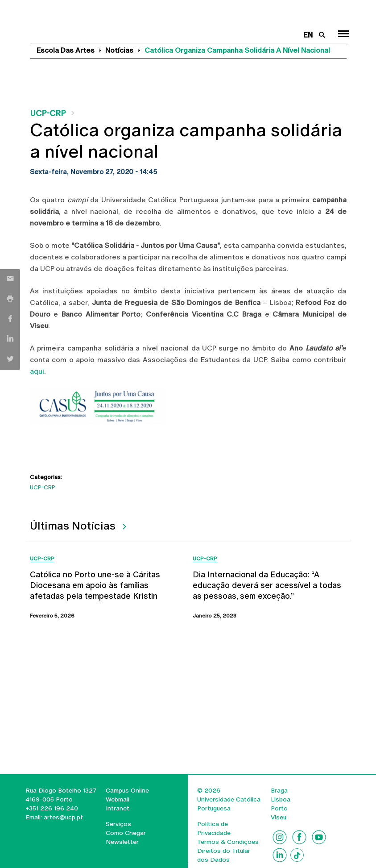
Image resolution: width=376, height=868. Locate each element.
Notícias (119, 50)
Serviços (118, 824)
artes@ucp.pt (62, 817)
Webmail (118, 799)
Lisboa (281, 799)
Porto (279, 808)
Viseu (279, 817)
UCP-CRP (48, 113)
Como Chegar (126, 833)
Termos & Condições (228, 842)
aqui (37, 371)
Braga (279, 790)
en (308, 35)
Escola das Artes (66, 50)
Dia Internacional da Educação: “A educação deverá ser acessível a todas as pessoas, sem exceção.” (267, 585)
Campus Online (127, 790)
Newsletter (122, 842)
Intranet (118, 808)
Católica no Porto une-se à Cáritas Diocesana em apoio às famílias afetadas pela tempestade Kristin (95, 585)
